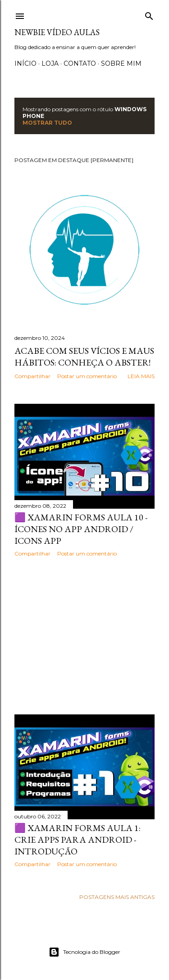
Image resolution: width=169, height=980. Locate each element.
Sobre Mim (121, 63)
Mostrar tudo (47, 123)
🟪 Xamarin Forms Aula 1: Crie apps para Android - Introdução (78, 840)
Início (25, 63)
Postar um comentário (87, 376)
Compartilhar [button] (32, 376)
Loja (50, 63)
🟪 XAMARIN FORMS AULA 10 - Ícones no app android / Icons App (81, 529)
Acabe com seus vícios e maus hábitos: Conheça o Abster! (84, 357)
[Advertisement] (84, 636)
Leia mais (141, 376)
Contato (80, 63)
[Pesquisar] (149, 14)
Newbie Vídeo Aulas (57, 32)
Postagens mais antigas (117, 897)
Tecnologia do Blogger (84, 952)
